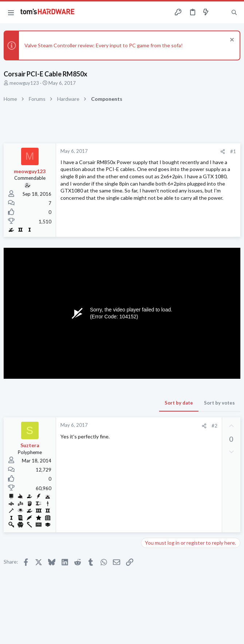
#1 (233, 151)
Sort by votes (219, 403)
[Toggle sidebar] (220, 12)
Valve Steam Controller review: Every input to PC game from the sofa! (104, 45)
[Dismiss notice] (231, 41)
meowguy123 (24, 83)
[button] (11, 12)
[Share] (223, 152)
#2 (215, 426)
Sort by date (179, 403)
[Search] (234, 13)
